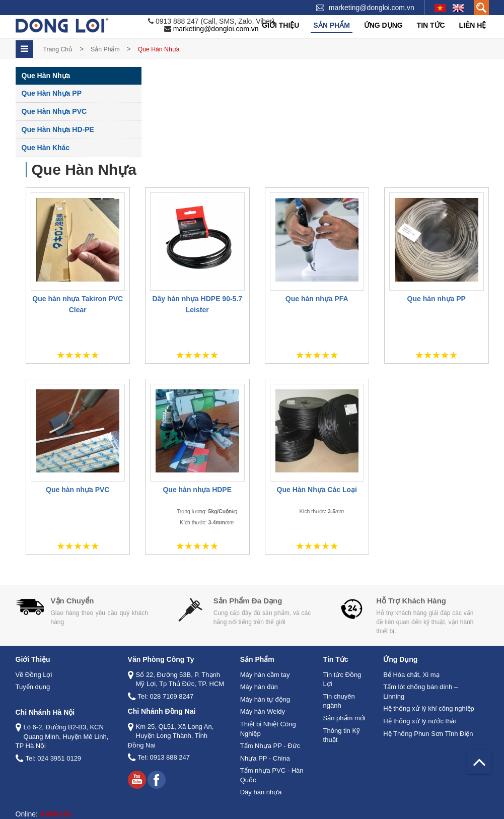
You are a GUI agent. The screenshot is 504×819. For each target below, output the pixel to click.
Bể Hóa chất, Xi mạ (411, 675)
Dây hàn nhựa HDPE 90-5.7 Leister (197, 304)
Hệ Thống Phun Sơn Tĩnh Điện (428, 733)
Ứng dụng (383, 25)
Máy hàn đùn (259, 687)
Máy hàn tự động (265, 699)
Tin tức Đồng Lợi (342, 679)
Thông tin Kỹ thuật (342, 735)
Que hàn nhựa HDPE (197, 490)
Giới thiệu (280, 25)
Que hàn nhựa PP (437, 298)
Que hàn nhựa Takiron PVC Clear (78, 304)
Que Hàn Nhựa (46, 76)
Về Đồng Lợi (34, 675)
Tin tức (431, 25)
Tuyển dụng (33, 687)
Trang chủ (58, 49)
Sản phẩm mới (344, 718)
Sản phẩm (331, 25)
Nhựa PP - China (265, 758)
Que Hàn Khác (46, 148)
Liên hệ (473, 25)
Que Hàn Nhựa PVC (54, 111)
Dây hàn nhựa (261, 792)
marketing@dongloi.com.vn (372, 8)
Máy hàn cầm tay (265, 675)
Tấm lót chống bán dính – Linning (420, 692)
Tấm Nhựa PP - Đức (270, 746)
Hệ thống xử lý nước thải (419, 721)
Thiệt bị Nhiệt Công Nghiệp (268, 729)
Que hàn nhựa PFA (317, 298)
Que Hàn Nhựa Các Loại (317, 490)
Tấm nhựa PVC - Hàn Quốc (272, 775)
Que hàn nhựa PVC (78, 490)
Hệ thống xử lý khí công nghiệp (429, 708)
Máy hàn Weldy (263, 711)
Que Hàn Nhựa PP (52, 93)
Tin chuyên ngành (339, 701)
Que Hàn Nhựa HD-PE (58, 129)
